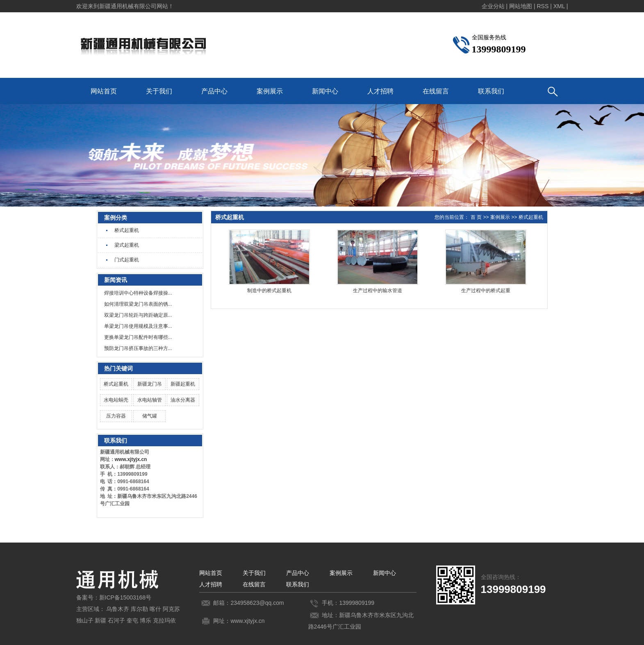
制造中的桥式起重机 (269, 291)
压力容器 (116, 416)
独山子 (85, 620)
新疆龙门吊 (150, 384)
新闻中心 (325, 91)
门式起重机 (127, 260)
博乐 (146, 620)
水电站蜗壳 (116, 400)
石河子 (116, 620)
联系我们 (491, 91)
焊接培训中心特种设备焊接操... (138, 293)
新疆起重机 (183, 384)
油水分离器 (183, 400)
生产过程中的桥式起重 (486, 291)
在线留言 (436, 91)
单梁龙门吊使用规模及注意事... (138, 326)
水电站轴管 (150, 400)
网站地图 (521, 6)
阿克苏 (171, 609)
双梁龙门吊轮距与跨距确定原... (138, 315)
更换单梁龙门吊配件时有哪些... (138, 337)
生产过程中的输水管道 (378, 291)
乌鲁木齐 (118, 609)
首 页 (476, 217)
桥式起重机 (127, 230)
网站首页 (104, 91)
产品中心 (214, 91)
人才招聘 (380, 91)
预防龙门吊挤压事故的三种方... (138, 348)
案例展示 (270, 91)
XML (559, 6)
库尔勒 (139, 609)
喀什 (155, 609)
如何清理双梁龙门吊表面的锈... (138, 304)
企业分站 (493, 6)
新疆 (100, 620)
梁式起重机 (127, 245)
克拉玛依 (164, 620)
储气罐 (150, 416)
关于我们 (159, 91)
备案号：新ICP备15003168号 (114, 597)
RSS (543, 6)
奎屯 (132, 620)
